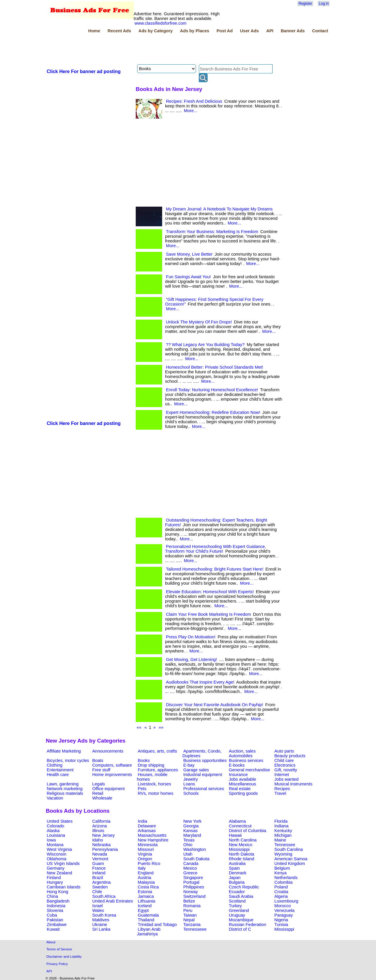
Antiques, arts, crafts (157, 751)
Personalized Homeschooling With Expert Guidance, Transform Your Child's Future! (216, 549)
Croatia (281, 892)
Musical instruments (293, 784)
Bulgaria (237, 882)
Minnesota (148, 845)
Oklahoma (57, 859)
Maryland (192, 835)
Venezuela (284, 910)
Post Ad (225, 31)
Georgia (191, 826)
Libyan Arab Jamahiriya (149, 932)
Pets (142, 789)
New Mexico (241, 845)
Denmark (237, 873)
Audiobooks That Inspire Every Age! (200, 682)
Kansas (190, 831)
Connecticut (240, 826)
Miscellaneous (242, 784)
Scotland (237, 901)
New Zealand (59, 873)
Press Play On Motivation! (191, 637)
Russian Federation (247, 925)
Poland (281, 887)
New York (192, 821)
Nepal (189, 920)
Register (305, 4)
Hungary (55, 882)
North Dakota (241, 854)
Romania (192, 906)
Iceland (145, 906)
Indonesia (56, 906)
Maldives (101, 920)
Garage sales (196, 770)
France (99, 868)
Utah (188, 854)
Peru (188, 910)
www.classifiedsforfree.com (161, 23)
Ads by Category (155, 31)
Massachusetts (152, 835)
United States (60, 821)
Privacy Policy (57, 964)
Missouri (146, 849)
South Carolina (289, 849)
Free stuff (101, 770)
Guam (98, 863)
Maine (280, 840)
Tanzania (192, 925)
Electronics (285, 765)
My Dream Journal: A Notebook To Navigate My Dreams (219, 209)
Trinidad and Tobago (157, 925)
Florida (281, 821)
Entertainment (60, 770)
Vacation (55, 798)
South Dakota (196, 859)
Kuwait (53, 929)
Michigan (283, 835)
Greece (190, 873)
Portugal (191, 882)
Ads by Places (195, 31)
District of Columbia (247, 831)
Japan (235, 878)
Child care (284, 760)
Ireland (99, 873)
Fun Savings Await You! (188, 277)
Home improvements (112, 775)
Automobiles (241, 756)
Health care (58, 775)
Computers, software (112, 765)
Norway (191, 892)
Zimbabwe (57, 925)
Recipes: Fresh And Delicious (194, 101)
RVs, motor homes (156, 793)
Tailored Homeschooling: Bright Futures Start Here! (215, 569)
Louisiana (56, 835)
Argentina (101, 882)
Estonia (145, 892)
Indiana (281, 826)
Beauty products (290, 756)
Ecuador (237, 892)
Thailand (146, 920)
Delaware (147, 826)
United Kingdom (290, 863)
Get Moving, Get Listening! (192, 659)
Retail (98, 793)
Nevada (100, 854)
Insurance (238, 775)
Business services (246, 760)
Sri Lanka (101, 929)
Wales (98, 910)
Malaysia (146, 882)
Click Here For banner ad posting (84, 71)
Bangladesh (58, 901)
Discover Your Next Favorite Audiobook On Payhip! (215, 705)
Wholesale (102, 798)
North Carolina (243, 840)
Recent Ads (119, 31)
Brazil (98, 878)
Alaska (53, 831)
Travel (280, 793)
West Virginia (59, 849)
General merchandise (249, 770)
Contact (320, 31)
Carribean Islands (64, 887)
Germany (56, 868)
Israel (98, 906)
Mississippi (239, 849)
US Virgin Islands (63, 863)
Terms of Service (59, 949)
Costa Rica (148, 887)
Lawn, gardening (63, 784)
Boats (98, 760)
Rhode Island (241, 859)
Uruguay (237, 915)
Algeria (281, 896)
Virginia (145, 854)
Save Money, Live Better (189, 254)
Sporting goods (243, 793)
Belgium (282, 868)
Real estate (240, 789)
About (51, 942)
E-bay (189, 765)
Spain (234, 868)
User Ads (249, 31)
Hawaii (235, 835)
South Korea (104, 915)
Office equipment (109, 789)
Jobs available (242, 779)
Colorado (55, 826)
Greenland (239, 910)
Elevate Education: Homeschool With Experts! (210, 592)
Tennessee (285, 845)
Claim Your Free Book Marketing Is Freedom (208, 614)
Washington (195, 849)
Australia (237, 863)
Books (144, 760)
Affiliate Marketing (64, 751)
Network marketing (65, 789)
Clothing (55, 765)
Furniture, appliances (158, 770)
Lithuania (147, 901)
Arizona (100, 826)
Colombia (283, 882)
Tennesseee (195, 929)
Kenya (281, 873)
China (52, 896)
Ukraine (100, 925)
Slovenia (55, 910)
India (142, 821)
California (101, 821)
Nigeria (281, 920)
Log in (324, 4)
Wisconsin (57, 854)
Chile (97, 892)
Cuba (52, 915)
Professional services (204, 789)
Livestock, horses (154, 784)
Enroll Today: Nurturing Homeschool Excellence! (212, 390)
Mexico (190, 868)
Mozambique (241, 920)
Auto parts (284, 751)
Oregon (145, 859)
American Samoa (291, 859)
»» (161, 727)
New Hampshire (153, 840)
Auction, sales (242, 751)
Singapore (193, 878)
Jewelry (191, 779)
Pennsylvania (105, 849)
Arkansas (147, 831)
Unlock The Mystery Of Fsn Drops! (199, 322)
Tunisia (281, 925)
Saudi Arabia (241, 896)
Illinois (98, 831)
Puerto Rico (149, 863)
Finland (54, 878)
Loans (189, 784)
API (270, 31)
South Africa (104, 896)
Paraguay (284, 915)
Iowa (51, 840)
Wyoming (283, 854)
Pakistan (55, 920)
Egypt (143, 910)
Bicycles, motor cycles (68, 760)
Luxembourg (286, 901)
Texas (189, 840)
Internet (282, 775)
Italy (142, 868)
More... (191, 111)
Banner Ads (293, 31)
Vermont (100, 859)
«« (139, 727)
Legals (99, 784)
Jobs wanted (286, 779)
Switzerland (194, 896)
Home (94, 31)
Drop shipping (151, 765)
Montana (55, 845)
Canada (191, 863)
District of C (240, 929)
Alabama (237, 821)
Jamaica (146, 896)
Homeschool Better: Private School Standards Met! (215, 367)
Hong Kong (57, 892)
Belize (189, 901)
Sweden (100, 887)
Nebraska (101, 845)
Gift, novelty (286, 770)
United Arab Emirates (113, 901)
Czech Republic (244, 887)
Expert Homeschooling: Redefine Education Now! (213, 412)
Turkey (235, 906)
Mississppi (284, 929)
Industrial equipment (203, 775)
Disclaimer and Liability (64, 956)
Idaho (98, 840)
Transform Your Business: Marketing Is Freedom (212, 232)
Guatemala (148, 915)
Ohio (188, 845)
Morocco (283, 906)
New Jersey (104, 835)
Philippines (194, 887)
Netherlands (286, 878)
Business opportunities (205, 760)
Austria (145, 878)
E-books (237, 765)
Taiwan (190, 915)
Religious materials (65, 793)
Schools (191, 793)
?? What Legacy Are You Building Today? (205, 345)
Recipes (282, 789)
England (146, 873)
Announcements (108, 751)
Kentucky (283, 831)
